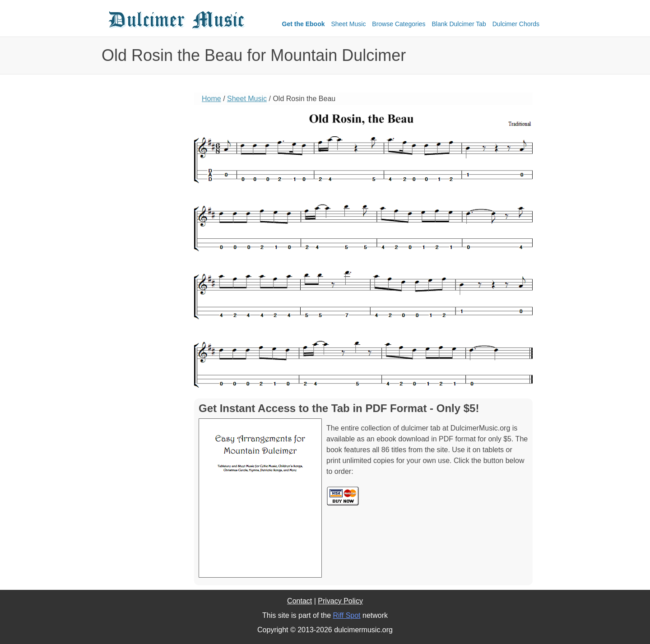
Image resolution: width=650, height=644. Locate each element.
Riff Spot (346, 615)
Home (211, 99)
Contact (299, 601)
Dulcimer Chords (516, 24)
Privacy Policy (340, 601)
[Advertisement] (142, 232)
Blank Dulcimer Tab (459, 24)
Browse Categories (399, 24)
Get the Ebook (304, 24)
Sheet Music (348, 24)
